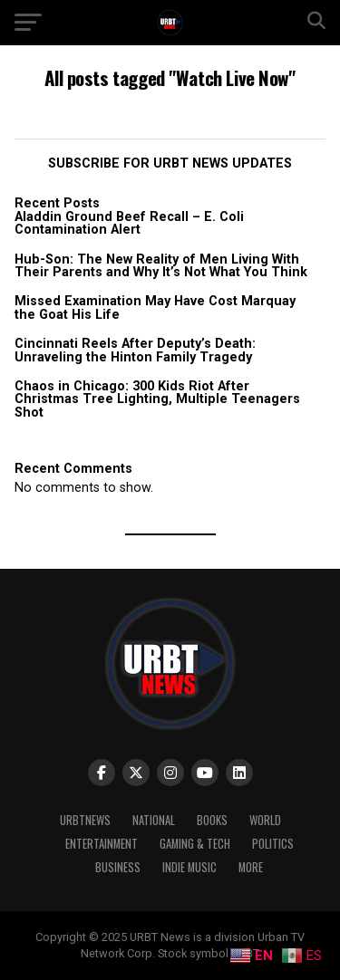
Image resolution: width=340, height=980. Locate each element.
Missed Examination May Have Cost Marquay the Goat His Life (155, 307)
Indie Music (189, 867)
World (265, 820)
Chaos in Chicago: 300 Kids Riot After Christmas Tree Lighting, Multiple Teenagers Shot (157, 399)
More (251, 867)
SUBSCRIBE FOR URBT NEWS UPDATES (170, 163)
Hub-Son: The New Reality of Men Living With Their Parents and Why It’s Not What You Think (161, 266)
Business (118, 867)
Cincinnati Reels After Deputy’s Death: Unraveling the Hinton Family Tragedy (135, 350)
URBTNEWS (85, 820)
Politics (273, 844)
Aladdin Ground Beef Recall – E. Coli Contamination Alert (129, 223)
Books (212, 820)
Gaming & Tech (195, 844)
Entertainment (102, 844)
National (154, 820)
